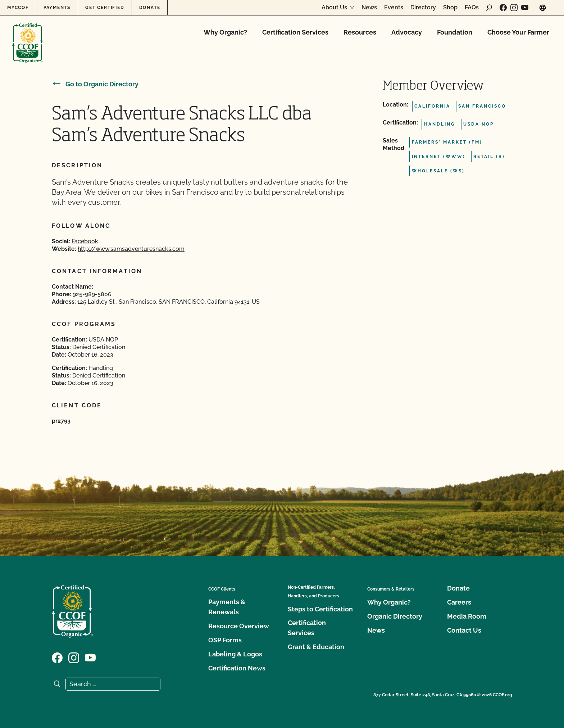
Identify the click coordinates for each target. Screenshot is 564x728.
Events (394, 8)
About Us (334, 8)
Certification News (237, 668)
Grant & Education (316, 647)
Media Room (467, 616)
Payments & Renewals (227, 607)
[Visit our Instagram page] (514, 8)
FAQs (472, 8)
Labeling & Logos (235, 654)
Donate (150, 8)
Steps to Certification (320, 609)
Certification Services (295, 32)
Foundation (455, 32)
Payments (57, 8)
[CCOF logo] (28, 36)
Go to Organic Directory (95, 84)
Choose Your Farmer (518, 32)
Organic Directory (395, 616)
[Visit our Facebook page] (503, 8)
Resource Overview (239, 626)
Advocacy (407, 32)
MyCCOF (18, 8)
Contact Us (464, 630)
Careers (459, 602)
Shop (450, 8)
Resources (360, 32)
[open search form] (489, 8)
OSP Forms (225, 640)
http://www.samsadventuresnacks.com (131, 249)
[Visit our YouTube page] (525, 8)
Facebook (85, 241)
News (369, 8)
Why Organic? (225, 32)
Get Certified (105, 8)
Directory (423, 8)
